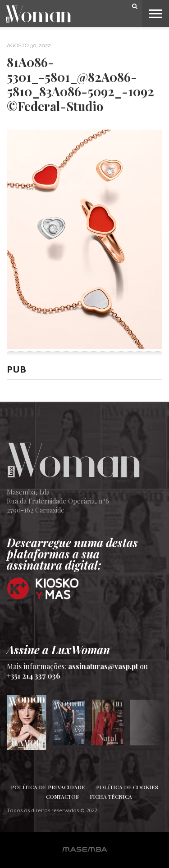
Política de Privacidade (48, 787)
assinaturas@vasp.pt (103, 666)
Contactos (62, 796)
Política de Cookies (127, 787)
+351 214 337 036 (34, 676)
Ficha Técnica (111, 796)
